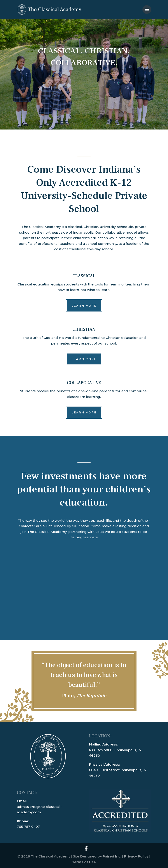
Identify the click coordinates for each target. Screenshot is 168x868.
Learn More (84, 306)
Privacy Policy (136, 856)
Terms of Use (84, 862)
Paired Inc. (112, 856)
